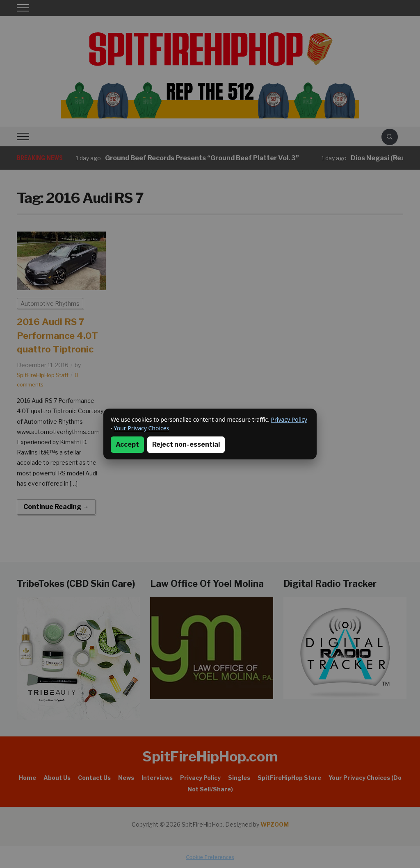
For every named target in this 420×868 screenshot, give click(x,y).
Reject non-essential (186, 444)
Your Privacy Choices (141, 428)
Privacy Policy (289, 419)
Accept (127, 444)
